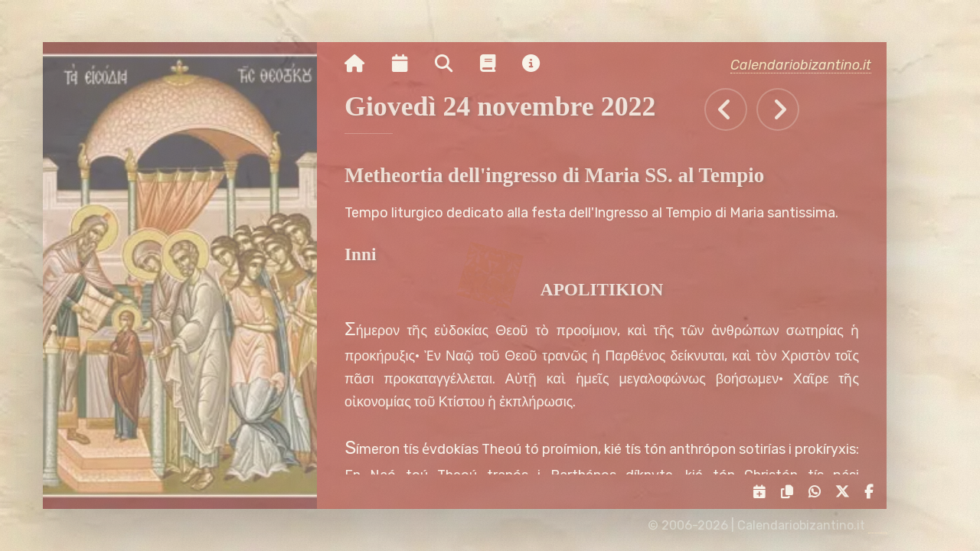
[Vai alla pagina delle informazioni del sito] (539, 64)
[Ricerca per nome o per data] (451, 64)
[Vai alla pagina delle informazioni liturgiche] (495, 64)
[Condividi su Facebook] (873, 492)
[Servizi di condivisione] (764, 492)
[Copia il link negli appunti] (791, 492)
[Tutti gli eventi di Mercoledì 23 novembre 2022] (734, 109)
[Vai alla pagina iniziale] (362, 64)
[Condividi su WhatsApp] (818, 492)
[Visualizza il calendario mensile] (407, 64)
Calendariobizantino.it (808, 65)
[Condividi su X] (846, 492)
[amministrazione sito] (885, 526)
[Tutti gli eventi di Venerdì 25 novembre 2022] (786, 109)
